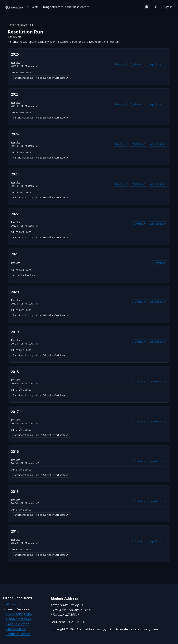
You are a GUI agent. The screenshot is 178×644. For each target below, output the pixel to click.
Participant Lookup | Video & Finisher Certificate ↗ (41, 78)
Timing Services (52, 7)
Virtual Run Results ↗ (24, 275)
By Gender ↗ (138, 64)
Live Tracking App (19, 614)
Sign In (168, 7)
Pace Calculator (17, 624)
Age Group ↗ (158, 64)
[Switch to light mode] (156, 7)
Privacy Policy (16, 629)
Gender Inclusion (19, 619)
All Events (33, 7)
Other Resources (77, 7)
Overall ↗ (120, 64)
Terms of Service (18, 634)
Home (11, 25)
